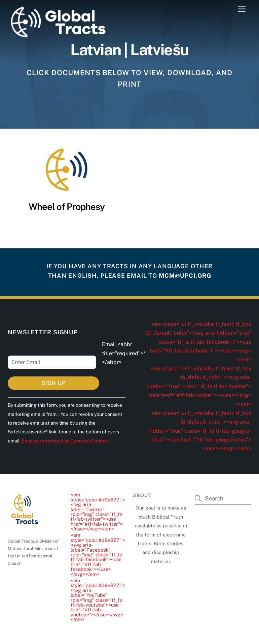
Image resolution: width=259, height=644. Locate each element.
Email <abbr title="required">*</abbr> (124, 353)
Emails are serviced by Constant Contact (65, 441)
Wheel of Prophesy (67, 207)
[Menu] (242, 9)
